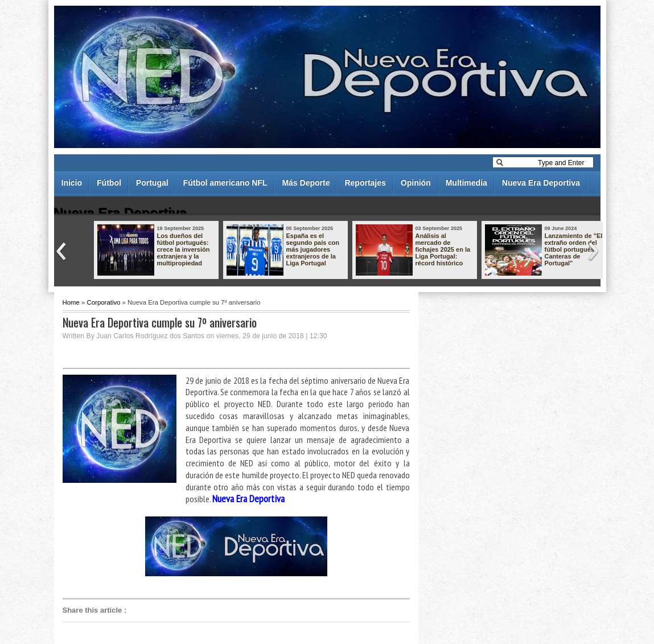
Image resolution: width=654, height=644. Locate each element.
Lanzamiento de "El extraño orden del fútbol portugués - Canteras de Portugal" (574, 249)
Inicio (72, 183)
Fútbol (109, 183)
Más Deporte (306, 183)
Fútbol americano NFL (225, 183)
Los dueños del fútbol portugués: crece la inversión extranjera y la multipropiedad (184, 249)
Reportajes (365, 183)
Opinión (416, 183)
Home (71, 302)
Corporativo (104, 302)
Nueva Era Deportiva (541, 183)
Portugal (152, 183)
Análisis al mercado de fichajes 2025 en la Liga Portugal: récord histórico (443, 249)
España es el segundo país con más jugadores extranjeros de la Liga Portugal (313, 249)
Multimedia (466, 183)
